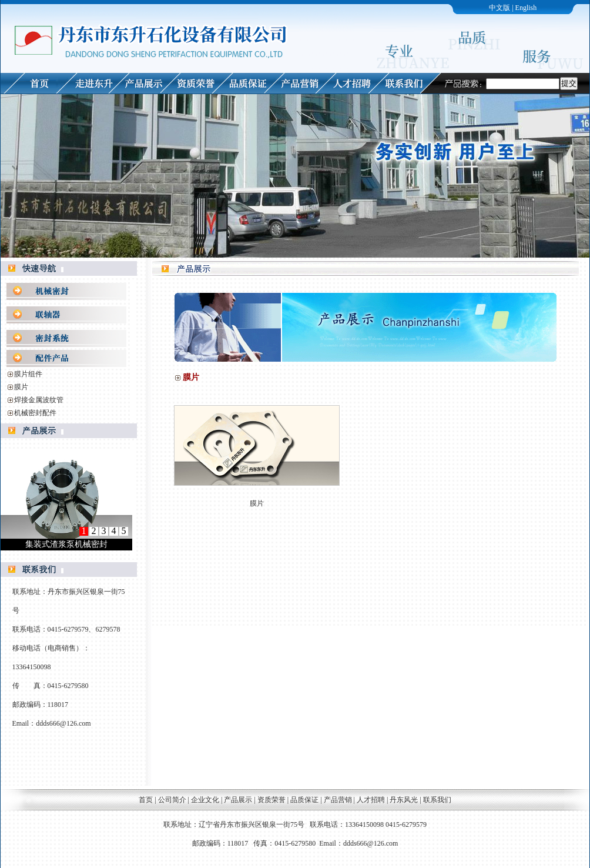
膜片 (21, 387)
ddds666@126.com (63, 723)
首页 (146, 800)
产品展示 (238, 800)
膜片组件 (28, 374)
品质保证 (304, 800)
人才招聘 (371, 800)
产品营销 (338, 800)
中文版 (500, 8)
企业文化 (205, 800)
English (526, 8)
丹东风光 (405, 800)
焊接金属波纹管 (39, 400)
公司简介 (172, 800)
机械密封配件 (35, 413)
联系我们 (437, 800)
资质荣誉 (271, 800)
